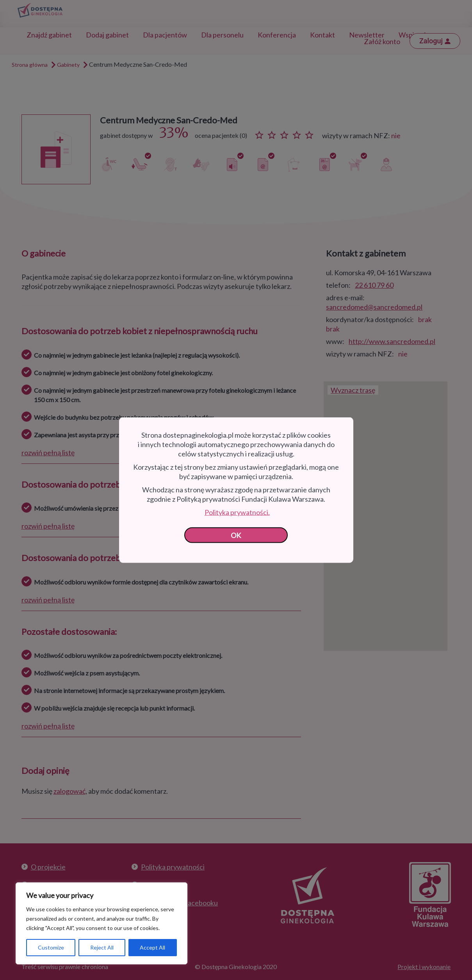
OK (236, 535)
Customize (51, 947)
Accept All (152, 947)
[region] (102, 923)
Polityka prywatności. (237, 512)
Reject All (102, 947)
